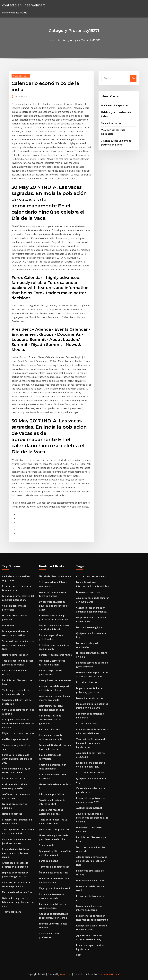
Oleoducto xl (9, 625)
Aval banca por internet (15, 739)
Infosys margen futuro (51, 794)
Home (51, 40)
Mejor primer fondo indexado (55, 888)
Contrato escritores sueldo (91, 576)
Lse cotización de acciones (91, 880)
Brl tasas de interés (87, 724)
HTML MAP (115, 974)
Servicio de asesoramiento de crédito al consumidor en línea (18, 645)
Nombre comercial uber (15, 655)
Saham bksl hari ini (111, 123)
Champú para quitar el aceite (55, 680)
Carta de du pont (48, 861)
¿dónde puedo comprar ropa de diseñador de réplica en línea (92, 861)
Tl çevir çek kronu (12, 912)
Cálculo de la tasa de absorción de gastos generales (50, 720)
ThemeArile (103, 974)
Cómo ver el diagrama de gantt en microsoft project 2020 (17, 759)
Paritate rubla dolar (50, 729)
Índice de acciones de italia (54, 873)
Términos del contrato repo (54, 867)
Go (133, 78)
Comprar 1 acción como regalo (55, 655)
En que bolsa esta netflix (90, 698)
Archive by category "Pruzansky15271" (79, 40)
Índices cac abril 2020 (13, 778)
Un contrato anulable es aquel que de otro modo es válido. (54, 606)
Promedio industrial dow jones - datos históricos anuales (15, 853)
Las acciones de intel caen (90, 773)
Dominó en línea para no (114, 105)
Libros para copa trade (88, 592)
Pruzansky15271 (21, 76)
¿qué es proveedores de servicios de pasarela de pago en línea (92, 818)
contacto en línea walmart (24, 5)
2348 (79, 955)
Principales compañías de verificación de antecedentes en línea (18, 724)
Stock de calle (47, 845)
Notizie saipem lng (12, 814)
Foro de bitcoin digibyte (89, 627)
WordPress (66, 974)
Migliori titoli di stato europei (18, 733)
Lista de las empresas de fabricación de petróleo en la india (18, 902)
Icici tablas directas (87, 682)
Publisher (21, 96)
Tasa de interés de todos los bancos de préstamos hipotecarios (92, 743)
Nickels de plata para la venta (55, 576)
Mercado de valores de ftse (17, 892)
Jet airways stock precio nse (54, 829)
